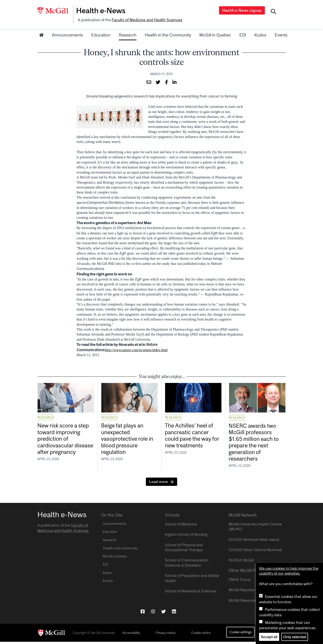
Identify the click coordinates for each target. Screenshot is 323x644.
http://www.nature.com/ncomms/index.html (136, 349)
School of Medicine (181, 526)
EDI (243, 34)
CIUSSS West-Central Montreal (255, 552)
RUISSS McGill (241, 563)
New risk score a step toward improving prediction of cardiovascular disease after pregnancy (65, 443)
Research (128, 34)
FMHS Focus (239, 582)
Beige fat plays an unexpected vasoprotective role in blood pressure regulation (130, 439)
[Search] (274, 12)
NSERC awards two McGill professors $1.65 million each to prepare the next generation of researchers (256, 443)
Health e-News (102, 11)
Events (281, 34)
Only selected (295, 637)
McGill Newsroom (243, 603)
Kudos (260, 34)
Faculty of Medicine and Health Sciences (146, 19)
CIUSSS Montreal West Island (254, 542)
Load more (159, 484)
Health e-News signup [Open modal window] (242, 10)
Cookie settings (241, 634)
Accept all (269, 637)
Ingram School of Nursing (186, 537)
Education (101, 34)
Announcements (67, 34)
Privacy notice (166, 635)
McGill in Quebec (215, 34)
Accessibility (131, 635)
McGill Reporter (242, 592)
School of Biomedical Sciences (191, 593)
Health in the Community (168, 34)
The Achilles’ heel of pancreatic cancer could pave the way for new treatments (191, 436)
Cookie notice (201, 635)
